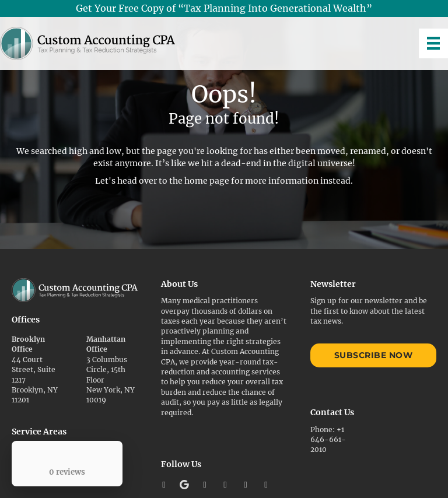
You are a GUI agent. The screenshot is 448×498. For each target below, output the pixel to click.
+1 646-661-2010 (328, 440)
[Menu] (433, 43)
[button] (164, 485)
